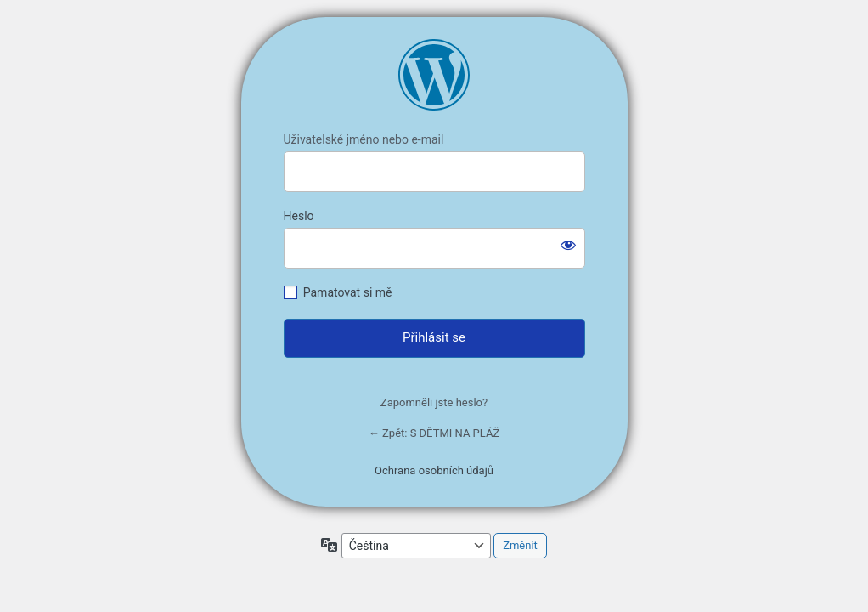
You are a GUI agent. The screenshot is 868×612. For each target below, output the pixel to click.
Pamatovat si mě (348, 292)
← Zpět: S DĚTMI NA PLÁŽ (434, 433)
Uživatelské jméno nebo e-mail (364, 139)
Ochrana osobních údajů (434, 470)
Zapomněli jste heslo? (434, 402)
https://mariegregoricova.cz (434, 75)
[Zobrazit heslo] (568, 245)
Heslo (299, 216)
